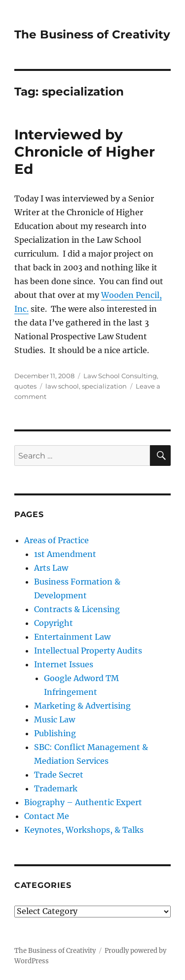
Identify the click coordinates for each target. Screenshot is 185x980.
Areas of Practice (56, 540)
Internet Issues (64, 664)
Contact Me (47, 816)
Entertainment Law (72, 637)
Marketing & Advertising (82, 706)
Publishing (55, 733)
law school (62, 386)
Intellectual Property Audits (88, 651)
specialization (104, 386)
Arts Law (51, 568)
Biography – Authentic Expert (83, 802)
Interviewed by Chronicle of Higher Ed (85, 152)
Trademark (56, 788)
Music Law (55, 719)
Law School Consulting (120, 376)
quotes (25, 386)
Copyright (54, 623)
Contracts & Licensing (77, 609)
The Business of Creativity (92, 34)
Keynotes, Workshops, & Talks (84, 830)
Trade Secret (59, 775)
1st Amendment (65, 554)
